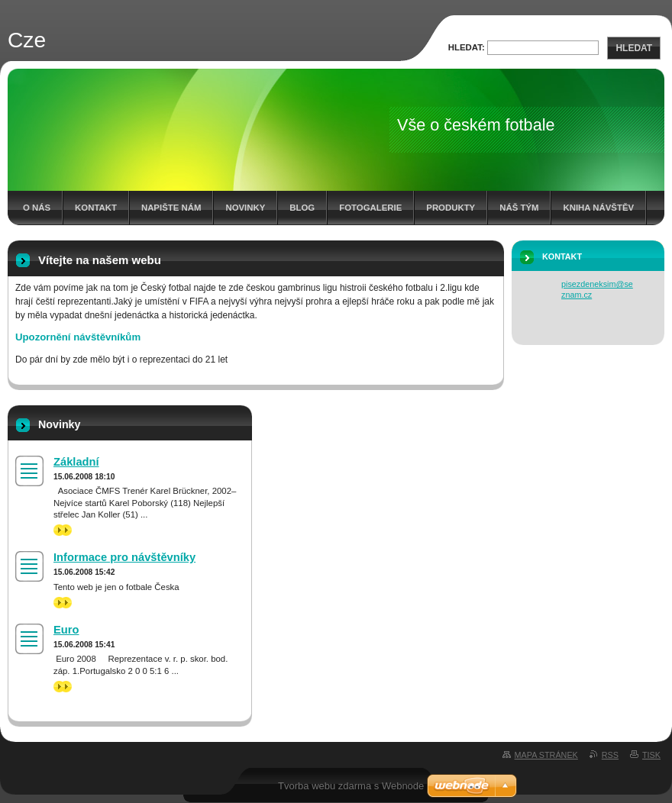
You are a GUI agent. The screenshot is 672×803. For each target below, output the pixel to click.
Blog (302, 208)
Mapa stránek (546, 755)
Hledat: (467, 47)
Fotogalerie (370, 208)
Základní (76, 462)
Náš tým (519, 208)
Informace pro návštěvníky (124, 557)
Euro (66, 630)
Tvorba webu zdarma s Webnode (351, 786)
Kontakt (96, 208)
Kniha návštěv (598, 208)
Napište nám (171, 208)
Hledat (634, 48)
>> (63, 530)
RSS (610, 755)
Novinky (245, 208)
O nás (37, 208)
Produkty (451, 208)
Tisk (651, 755)
